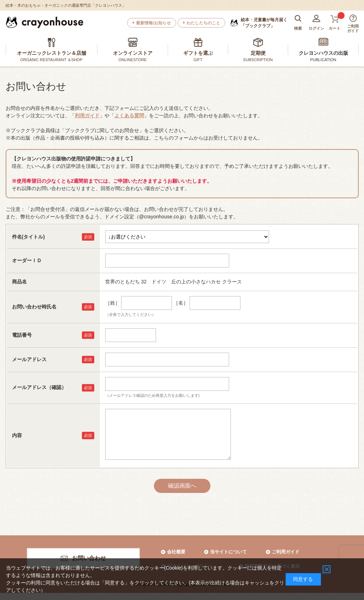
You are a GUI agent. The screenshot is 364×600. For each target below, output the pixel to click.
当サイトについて (228, 552)
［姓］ (113, 303)
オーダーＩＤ (27, 260)
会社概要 (176, 552)
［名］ (181, 303)
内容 (17, 435)
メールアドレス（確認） (39, 387)
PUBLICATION (323, 60)
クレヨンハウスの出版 (323, 53)
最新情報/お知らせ (153, 23)
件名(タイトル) (28, 237)
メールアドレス (29, 359)
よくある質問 (129, 116)
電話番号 (22, 335)
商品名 (19, 282)
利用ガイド (87, 116)
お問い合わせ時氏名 (34, 307)
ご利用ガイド (286, 552)
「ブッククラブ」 (264, 23)
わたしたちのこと (203, 23)
